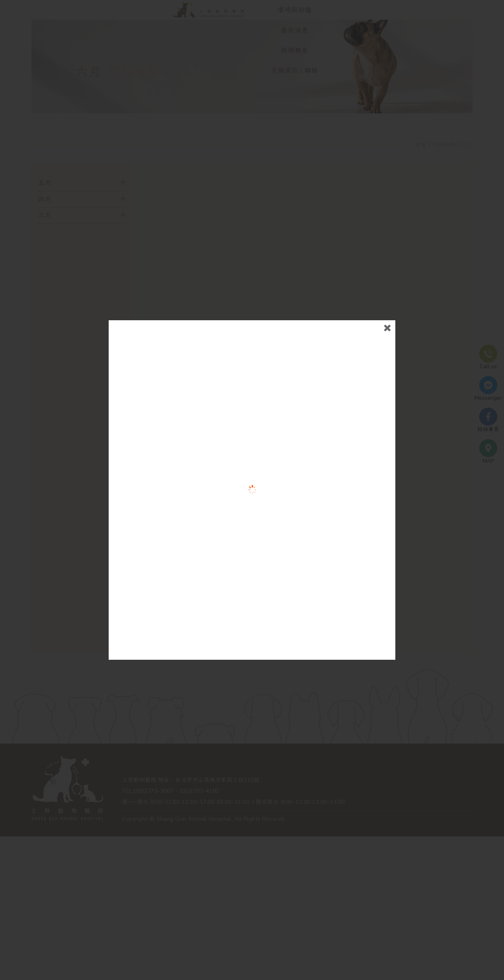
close (368, 387)
